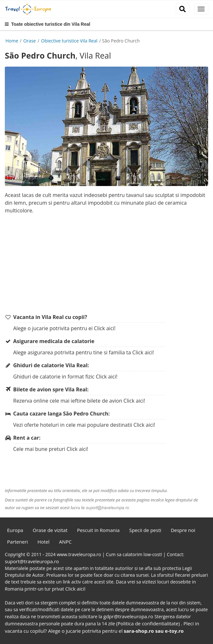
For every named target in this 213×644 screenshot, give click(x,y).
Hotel (43, 542)
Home (12, 41)
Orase (30, 41)
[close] (201, 9)
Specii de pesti (145, 530)
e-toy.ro (174, 631)
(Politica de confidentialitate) (149, 623)
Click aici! (105, 328)
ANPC (65, 542)
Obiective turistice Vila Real (70, 41)
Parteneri (18, 542)
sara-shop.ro (139, 631)
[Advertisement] (109, 264)
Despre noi (183, 530)
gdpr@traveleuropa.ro (129, 616)
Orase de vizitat (50, 530)
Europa (15, 530)
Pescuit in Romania (98, 530)
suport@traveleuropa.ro (32, 561)
